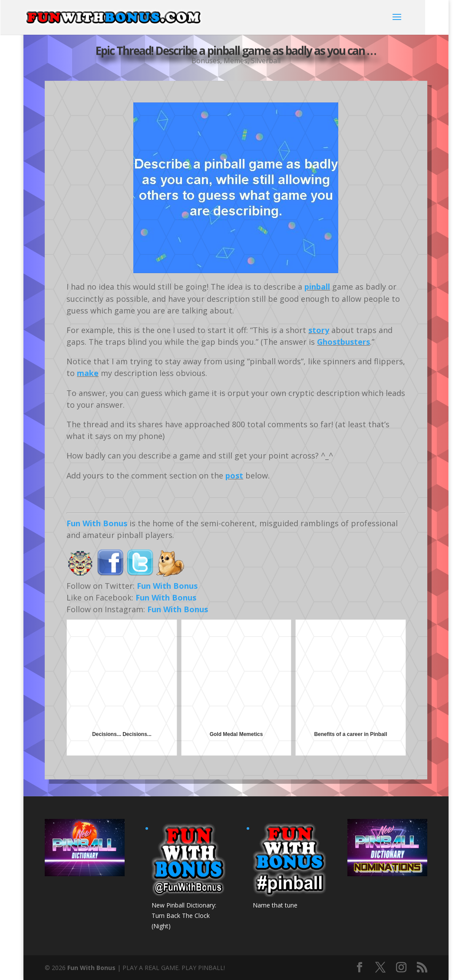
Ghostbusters (343, 342)
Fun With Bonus (97, 523)
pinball (317, 287)
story (319, 330)
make (88, 373)
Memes (236, 61)
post (234, 475)
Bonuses (206, 61)
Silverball (266, 61)
